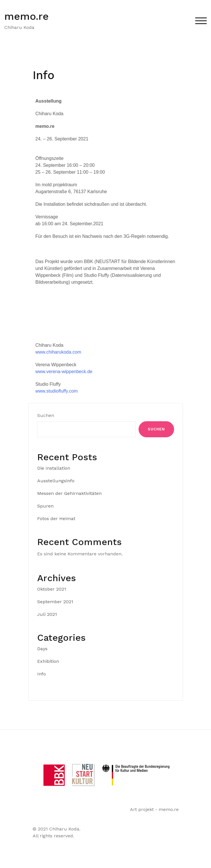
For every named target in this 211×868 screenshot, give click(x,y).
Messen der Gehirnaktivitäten (69, 493)
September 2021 (55, 602)
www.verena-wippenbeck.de (64, 372)
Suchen (46, 415)
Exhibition (48, 661)
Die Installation (54, 468)
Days (42, 649)
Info (42, 674)
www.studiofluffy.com (57, 391)
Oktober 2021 (52, 589)
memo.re (26, 16)
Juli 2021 (47, 614)
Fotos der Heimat (56, 519)
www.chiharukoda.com (58, 352)
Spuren (45, 506)
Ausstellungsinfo (56, 481)
